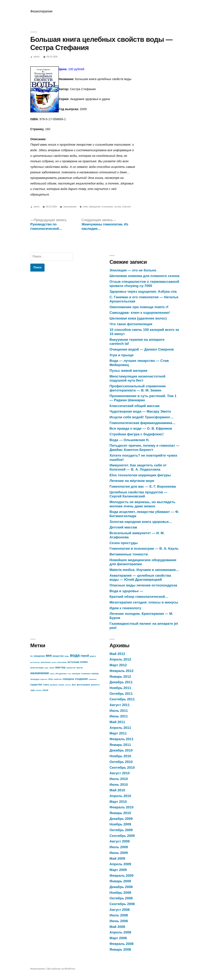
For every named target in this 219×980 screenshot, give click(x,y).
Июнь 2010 (119, 785)
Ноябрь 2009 (120, 824)
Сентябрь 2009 (122, 836)
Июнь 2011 (119, 716)
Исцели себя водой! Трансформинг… (142, 417)
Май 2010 (117, 790)
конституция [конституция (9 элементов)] (37, 668)
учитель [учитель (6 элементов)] (68, 685)
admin (37, 57)
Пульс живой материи (128, 371)
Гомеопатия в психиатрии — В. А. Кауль (144, 548)
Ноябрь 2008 (120, 893)
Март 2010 (118, 802)
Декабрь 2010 (121, 750)
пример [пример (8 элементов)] (95, 674)
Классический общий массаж (135, 406)
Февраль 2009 (122, 876)
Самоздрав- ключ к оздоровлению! (140, 313)
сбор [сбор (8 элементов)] (50, 679)
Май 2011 (117, 722)
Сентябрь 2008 (122, 904)
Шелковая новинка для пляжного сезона (144, 276)
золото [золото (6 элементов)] (54, 662)
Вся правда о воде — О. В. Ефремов (141, 428)
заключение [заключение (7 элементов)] (46, 662)
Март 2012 (118, 665)
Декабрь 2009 (121, 819)
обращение (95, 207)
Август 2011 (120, 705)
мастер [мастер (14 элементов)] (60, 667)
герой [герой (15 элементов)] (85, 656)
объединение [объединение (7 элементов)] (61, 674)
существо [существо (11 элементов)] (36, 685)
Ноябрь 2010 (120, 756)
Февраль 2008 (122, 944)
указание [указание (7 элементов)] (54, 685)
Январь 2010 (120, 813)
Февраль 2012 (122, 671)
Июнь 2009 (119, 853)
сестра (118, 207)
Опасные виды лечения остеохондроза (143, 585)
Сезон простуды (124, 543)
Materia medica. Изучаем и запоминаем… (144, 570)
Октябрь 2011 (121, 694)
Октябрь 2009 (121, 830)
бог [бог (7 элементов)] (32, 656)
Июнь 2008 (119, 921)
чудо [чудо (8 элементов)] (33, 690)
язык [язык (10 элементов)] (45, 690)
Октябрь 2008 (121, 898)
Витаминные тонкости (129, 554)
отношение (107, 207)
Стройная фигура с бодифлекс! (137, 434)
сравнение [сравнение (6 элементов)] (93, 679)
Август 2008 (120, 910)
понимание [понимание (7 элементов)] (86, 674)
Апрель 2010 (120, 796)
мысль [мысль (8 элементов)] (80, 668)
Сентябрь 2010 (122, 767)
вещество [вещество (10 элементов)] (58, 656)
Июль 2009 (119, 847)
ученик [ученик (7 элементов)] (61, 685)
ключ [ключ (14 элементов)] (84, 662)
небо (85, 207)
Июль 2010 (119, 779)
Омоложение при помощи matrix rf (139, 307)
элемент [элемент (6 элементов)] (39, 690)
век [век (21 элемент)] (49, 655)
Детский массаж (123, 527)
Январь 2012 (120, 677)
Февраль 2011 (122, 739)
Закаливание (70, 207)
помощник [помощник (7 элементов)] (76, 674)
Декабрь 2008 (121, 887)
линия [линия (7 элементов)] (52, 668)
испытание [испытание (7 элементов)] (62, 662)
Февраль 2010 (122, 807)
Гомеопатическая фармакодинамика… (143, 423)
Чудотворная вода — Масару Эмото (140, 411)
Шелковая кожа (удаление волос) (138, 318)
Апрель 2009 (120, 864)
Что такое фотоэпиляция (131, 324)
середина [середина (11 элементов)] (68, 679)
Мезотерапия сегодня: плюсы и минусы (144, 602)
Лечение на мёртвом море (132, 481)
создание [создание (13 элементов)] (81, 679)
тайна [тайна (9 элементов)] (46, 685)
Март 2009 (118, 870)
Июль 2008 (119, 915)
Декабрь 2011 (121, 682)
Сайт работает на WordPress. (61, 969)
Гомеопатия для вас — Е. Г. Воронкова (143, 486)
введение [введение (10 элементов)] (39, 656)
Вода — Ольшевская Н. (129, 440)
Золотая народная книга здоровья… (141, 522)
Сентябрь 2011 (122, 699)
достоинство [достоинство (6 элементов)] (35, 662)
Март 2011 (118, 733)
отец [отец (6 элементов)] (69, 674)
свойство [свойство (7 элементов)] (58, 679)
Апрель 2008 (120, 932)
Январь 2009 (120, 881)
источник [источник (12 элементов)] (74, 662)
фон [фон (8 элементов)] (74, 685)
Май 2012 (117, 654)
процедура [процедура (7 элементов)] (35, 679)
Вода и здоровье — (126, 591)
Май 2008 (117, 927)
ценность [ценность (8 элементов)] (95, 685)
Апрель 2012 (120, 659)
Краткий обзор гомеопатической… (139, 597)
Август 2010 (120, 773)
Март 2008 (118, 938)
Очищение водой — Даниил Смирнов (142, 349)
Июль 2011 (119, 711)
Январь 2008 (120, 949)
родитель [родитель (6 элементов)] (44, 679)
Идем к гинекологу (125, 608)
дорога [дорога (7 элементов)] (93, 656)
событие (126, 207)
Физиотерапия (41, 11)
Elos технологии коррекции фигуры (140, 475)
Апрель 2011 (120, 728)
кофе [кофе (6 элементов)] (46, 668)
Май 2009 (117, 858)
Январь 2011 (120, 745)
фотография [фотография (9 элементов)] (83, 685)
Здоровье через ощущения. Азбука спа (143, 291)
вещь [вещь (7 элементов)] (67, 656)
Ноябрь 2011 (120, 688)
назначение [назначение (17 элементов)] (40, 673)
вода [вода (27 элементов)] (75, 655)
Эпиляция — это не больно (133, 270)
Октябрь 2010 (121, 762)
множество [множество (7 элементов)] (71, 668)
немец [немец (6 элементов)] (52, 674)
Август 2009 (120, 841)
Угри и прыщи (121, 355)
